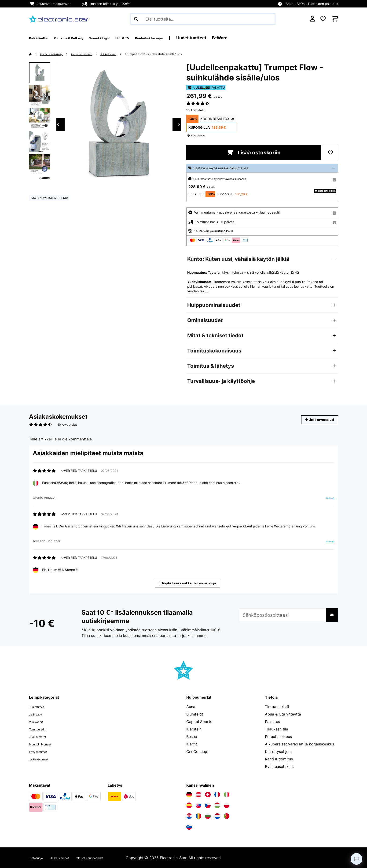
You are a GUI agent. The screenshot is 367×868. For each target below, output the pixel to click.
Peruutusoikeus (278, 737)
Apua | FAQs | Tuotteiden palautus (312, 4)
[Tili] (312, 19)
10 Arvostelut (196, 110)
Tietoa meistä (277, 707)
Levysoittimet (41, 752)
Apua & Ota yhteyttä (283, 714)
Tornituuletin (40, 729)
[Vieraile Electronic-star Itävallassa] (198, 795)
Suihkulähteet (125, 54)
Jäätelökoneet (42, 759)
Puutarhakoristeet (92, 54)
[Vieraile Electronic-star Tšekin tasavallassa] (208, 805)
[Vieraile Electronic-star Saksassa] (189, 795)
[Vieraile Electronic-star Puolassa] (227, 805)
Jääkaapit (38, 714)
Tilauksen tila (277, 729)
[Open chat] (356, 859)
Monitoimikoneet (44, 744)
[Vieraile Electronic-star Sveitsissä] (208, 795)
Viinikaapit (38, 722)
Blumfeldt (195, 714)
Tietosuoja (38, 858)
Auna (191, 707)
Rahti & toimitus (279, 759)
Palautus (272, 722)
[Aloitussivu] (35, 54)
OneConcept (197, 752)
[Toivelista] (323, 19)
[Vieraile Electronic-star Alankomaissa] (217, 816)
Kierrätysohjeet (278, 752)
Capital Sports (199, 722)
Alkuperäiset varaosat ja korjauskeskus (299, 744)
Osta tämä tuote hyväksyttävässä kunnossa (227, 179)
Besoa (192, 737)
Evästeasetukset (279, 766)
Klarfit (192, 744)
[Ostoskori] (335, 19)
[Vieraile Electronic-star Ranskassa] (217, 795)
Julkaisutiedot (67, 858)
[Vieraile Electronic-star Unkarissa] (217, 805)
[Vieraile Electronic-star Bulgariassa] (208, 816)
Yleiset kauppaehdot (106, 858)
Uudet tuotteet (230, 38)
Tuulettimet (39, 707)
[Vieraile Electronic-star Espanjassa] (189, 805)
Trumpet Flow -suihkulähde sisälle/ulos (172, 54)
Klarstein (194, 729)
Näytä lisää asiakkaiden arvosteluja (189, 583)
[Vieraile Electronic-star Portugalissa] (227, 816)
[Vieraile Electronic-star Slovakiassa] (198, 805)
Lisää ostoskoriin (254, 153)
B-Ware (259, 38)
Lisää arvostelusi (314, 420)
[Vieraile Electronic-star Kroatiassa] (189, 816)
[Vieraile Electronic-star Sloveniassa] (189, 827)
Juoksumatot (41, 737)
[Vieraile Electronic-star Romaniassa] (198, 816)
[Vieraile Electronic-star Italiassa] (227, 795)
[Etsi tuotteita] (203, 19)
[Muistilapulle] (330, 153)
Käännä (327, 500)
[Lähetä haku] (136, 19)
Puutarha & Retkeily (56, 54)
